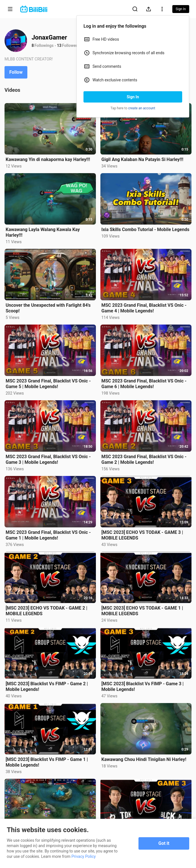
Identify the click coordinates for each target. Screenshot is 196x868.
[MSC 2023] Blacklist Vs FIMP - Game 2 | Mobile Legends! (47, 687)
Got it (164, 843)
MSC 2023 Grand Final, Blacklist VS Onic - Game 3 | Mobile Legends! (48, 459)
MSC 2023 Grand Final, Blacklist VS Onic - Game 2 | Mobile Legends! (144, 459)
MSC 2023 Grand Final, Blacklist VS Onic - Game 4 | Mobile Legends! (144, 308)
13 (59, 45)
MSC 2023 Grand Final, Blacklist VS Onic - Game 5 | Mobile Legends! (48, 384)
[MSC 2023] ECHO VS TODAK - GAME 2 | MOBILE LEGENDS (46, 611)
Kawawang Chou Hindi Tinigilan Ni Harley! (144, 759)
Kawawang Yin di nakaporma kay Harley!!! (48, 159)
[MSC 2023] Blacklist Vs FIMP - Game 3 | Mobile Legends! (143, 687)
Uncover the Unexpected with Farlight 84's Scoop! (48, 308)
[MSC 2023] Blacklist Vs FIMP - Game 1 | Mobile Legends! (47, 762)
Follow (16, 72)
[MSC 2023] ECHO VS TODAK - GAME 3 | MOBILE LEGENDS (142, 535)
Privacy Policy (83, 856)
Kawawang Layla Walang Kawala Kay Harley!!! (43, 232)
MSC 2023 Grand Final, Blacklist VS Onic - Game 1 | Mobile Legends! (48, 535)
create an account (142, 108)
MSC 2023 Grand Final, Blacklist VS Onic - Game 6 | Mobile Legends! (144, 384)
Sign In (133, 97)
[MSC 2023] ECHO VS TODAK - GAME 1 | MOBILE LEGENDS (142, 611)
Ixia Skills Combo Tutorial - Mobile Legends (146, 229)
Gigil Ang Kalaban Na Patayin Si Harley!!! (143, 159)
